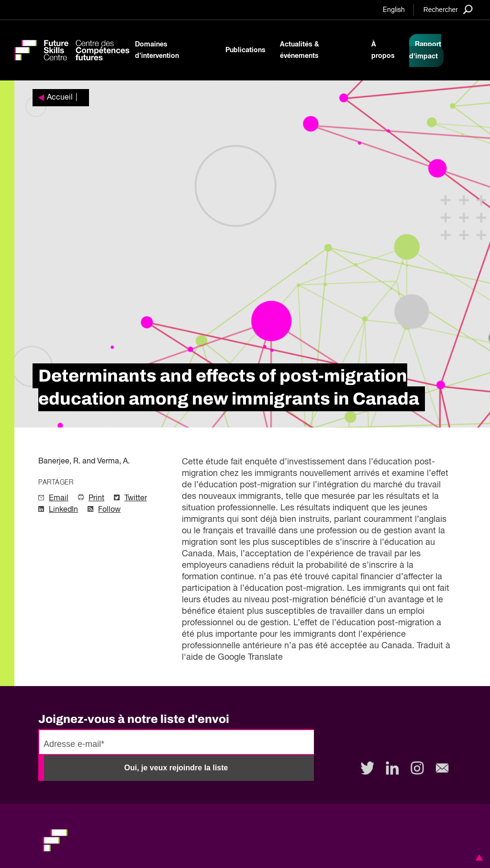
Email (59, 498)
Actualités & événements (300, 50)
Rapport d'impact (425, 51)
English (394, 10)
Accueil (60, 98)
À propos (383, 50)
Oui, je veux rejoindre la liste (176, 768)
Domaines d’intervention (157, 50)
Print (96, 498)
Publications (245, 50)
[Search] (448, 9)
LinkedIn (63, 510)
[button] (478, 857)
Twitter (136, 498)
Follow (109, 510)
